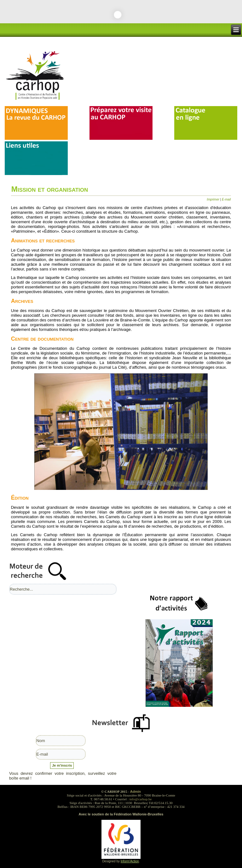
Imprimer (213, 199)
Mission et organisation (50, 189)
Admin (135, 791)
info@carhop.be (141, 799)
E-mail (226, 199)
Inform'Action (130, 861)
